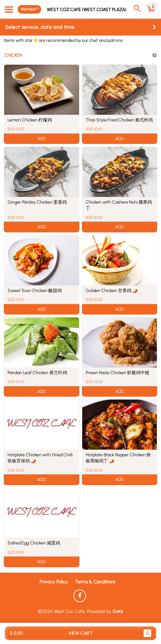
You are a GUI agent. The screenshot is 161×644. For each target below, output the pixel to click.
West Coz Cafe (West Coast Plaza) (87, 10)
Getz (118, 611)
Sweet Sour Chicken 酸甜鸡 (35, 291)
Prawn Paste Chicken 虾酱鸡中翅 (118, 373)
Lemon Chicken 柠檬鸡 (30, 120)
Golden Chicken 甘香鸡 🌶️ (112, 291)
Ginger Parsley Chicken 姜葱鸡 (37, 202)
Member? (29, 9)
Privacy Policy (54, 582)
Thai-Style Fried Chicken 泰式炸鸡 (119, 120)
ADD (42, 139)
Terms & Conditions (95, 582)
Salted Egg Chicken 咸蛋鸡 (34, 543)
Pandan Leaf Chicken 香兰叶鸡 (37, 373)
